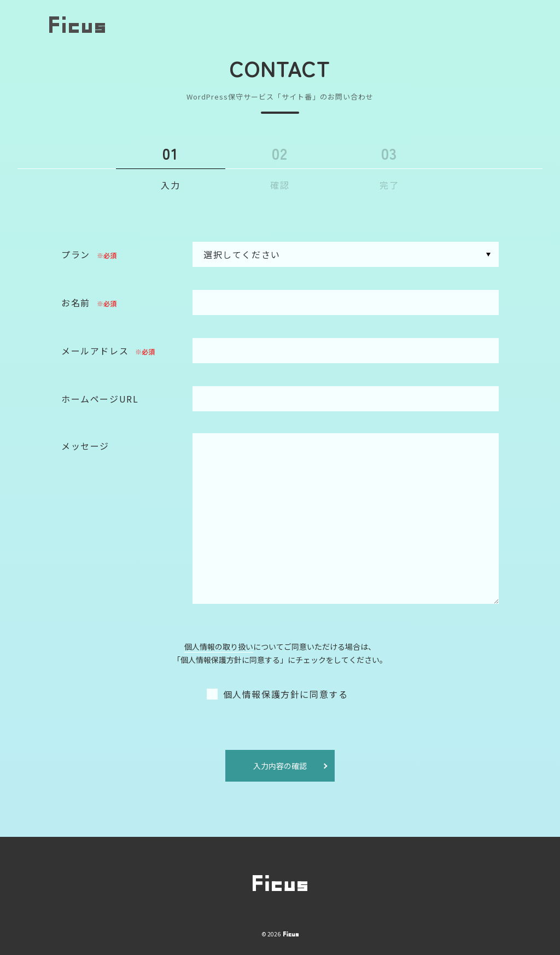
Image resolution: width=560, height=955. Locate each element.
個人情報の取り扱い (219, 647)
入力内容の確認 (280, 766)
